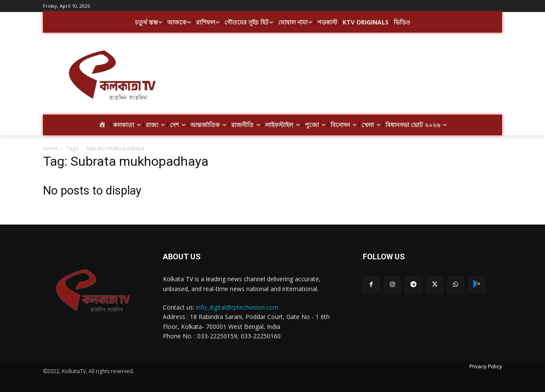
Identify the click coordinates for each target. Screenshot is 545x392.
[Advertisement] (341, 76)
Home (51, 148)
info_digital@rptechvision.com (237, 307)
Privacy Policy (486, 367)
